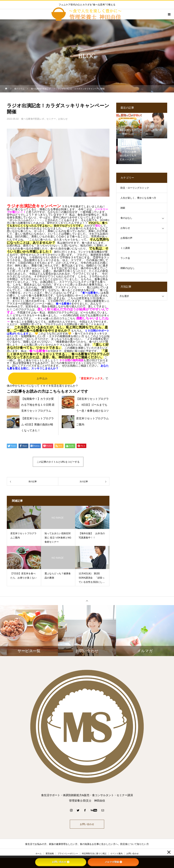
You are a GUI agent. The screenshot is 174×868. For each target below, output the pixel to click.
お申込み (42, 378)
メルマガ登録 (113, 862)
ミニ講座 (125, 248)
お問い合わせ (87, 824)
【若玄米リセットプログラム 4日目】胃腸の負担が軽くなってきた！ (38, 424)
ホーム (39, 854)
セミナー (51, 119)
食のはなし (126, 218)
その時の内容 (71, 315)
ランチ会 (125, 258)
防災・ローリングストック (135, 188)
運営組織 (50, 854)
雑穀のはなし (128, 268)
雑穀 (123, 208)
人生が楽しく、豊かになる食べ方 (138, 198)
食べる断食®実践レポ (33, 119)
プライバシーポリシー (68, 854)
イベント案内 (116, 854)
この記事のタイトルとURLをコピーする (58, 462)
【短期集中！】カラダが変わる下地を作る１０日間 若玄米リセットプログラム (38, 405)
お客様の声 (126, 238)
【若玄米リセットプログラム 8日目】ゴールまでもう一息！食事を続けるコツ (92, 405)
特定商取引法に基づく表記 (94, 854)
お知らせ (63, 119)
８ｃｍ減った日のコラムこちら (56, 318)
